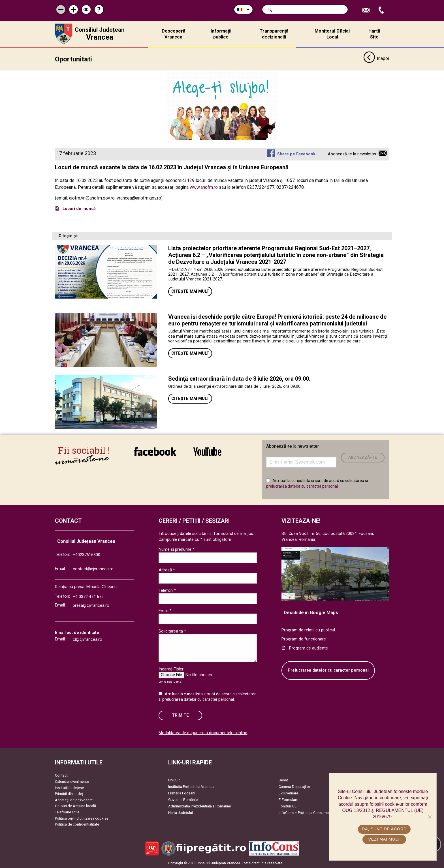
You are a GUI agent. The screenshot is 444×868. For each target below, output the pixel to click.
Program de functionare (304, 639)
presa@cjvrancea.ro (91, 606)
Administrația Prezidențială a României (199, 806)
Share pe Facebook (296, 154)
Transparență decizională (274, 34)
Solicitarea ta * (172, 631)
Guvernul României (183, 800)
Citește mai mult (190, 291)
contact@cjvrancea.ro (93, 569)
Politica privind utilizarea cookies (82, 818)
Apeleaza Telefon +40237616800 (382, 10)
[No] (430, 817)
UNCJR (174, 780)
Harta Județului (181, 813)
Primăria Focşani (182, 793)
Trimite (180, 715)
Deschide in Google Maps (311, 613)
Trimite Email (367, 10)
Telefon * (167, 590)
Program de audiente (309, 648)
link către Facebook (155, 451)
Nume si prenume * (177, 549)
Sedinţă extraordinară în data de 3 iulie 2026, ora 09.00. (239, 379)
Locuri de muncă (80, 209)
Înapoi (376, 59)
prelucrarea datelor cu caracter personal (302, 486)
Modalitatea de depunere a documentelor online (203, 733)
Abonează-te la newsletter (352, 154)
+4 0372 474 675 (88, 597)
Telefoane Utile (67, 812)
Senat (283, 780)
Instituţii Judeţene (69, 788)
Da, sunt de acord (384, 829)
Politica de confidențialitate (77, 824)
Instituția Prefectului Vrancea (191, 787)
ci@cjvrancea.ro (87, 639)
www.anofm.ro (204, 187)
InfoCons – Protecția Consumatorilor (309, 813)
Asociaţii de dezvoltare (74, 800)
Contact (61, 775)
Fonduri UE (288, 806)
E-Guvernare (288, 793)
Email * (165, 611)
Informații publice (221, 34)
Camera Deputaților (294, 787)
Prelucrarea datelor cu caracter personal (328, 670)
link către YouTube (207, 451)
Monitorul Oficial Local (332, 34)
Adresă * (167, 570)
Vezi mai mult (384, 839)
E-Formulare (288, 800)
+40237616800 (87, 555)
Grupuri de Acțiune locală (75, 806)
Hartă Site (374, 34)
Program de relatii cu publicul (308, 630)
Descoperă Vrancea (174, 34)
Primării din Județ (69, 794)
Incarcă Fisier (171, 669)
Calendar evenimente (72, 782)
